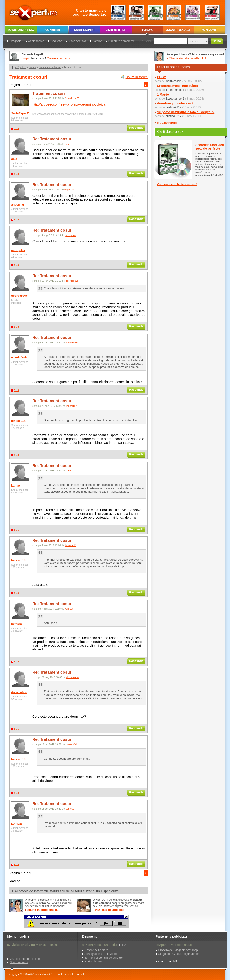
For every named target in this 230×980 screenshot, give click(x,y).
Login (25, 58)
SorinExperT (20, 113)
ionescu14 (18, 421)
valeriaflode (19, 357)
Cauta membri (19, 962)
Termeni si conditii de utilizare (104, 958)
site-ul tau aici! (168, 961)
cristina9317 (173, 107)
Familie (97, 41)
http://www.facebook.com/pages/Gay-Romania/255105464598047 (68, 114)
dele (14, 159)
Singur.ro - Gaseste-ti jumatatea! (179, 954)
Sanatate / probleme (50, 67)
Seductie (56, 41)
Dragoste (16, 41)
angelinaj (18, 205)
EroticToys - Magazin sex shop (178, 950)
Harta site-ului (93, 961)
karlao (15, 486)
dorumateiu (19, 692)
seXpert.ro (20, 67)
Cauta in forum (137, 77)
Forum (32, 67)
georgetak (18, 250)
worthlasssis (174, 81)
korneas (17, 624)
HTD (122, 945)
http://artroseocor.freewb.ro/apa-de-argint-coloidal (69, 104)
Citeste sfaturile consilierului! (187, 58)
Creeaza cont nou (59, 58)
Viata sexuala (77, 41)
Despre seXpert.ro (96, 950)
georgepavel (20, 296)
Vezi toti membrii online (25, 959)
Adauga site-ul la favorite (101, 954)
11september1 (175, 90)
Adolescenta (36, 41)
